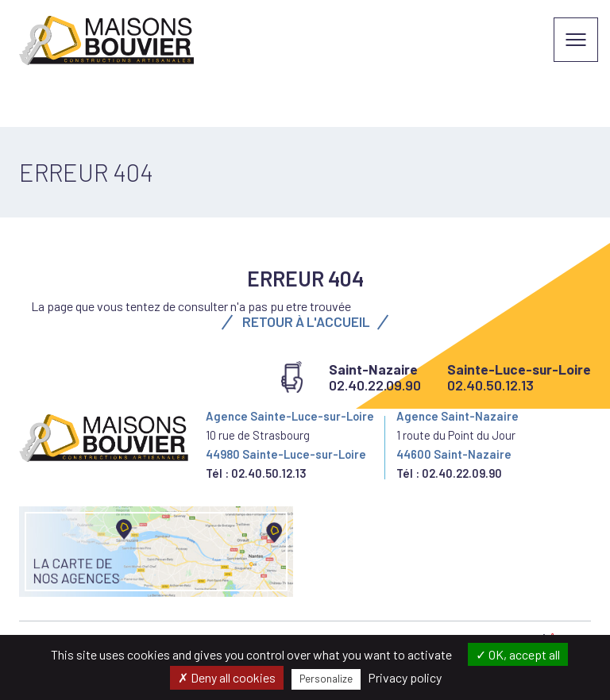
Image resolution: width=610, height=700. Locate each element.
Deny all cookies (227, 677)
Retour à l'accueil (305, 321)
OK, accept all (518, 654)
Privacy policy (405, 677)
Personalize (326, 679)
